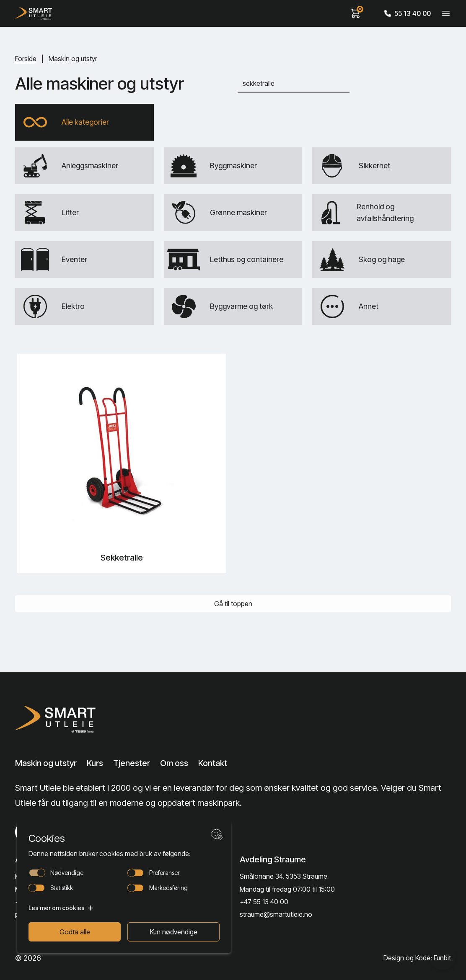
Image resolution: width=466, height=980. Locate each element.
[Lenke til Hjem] (62, 719)
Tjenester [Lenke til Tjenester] (132, 763)
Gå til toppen (233, 604)
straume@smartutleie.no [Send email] (276, 914)
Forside (26, 59)
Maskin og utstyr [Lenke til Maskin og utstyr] (46, 763)
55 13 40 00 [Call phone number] (408, 13)
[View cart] (356, 13)
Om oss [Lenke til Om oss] (174, 763)
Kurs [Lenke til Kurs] (95, 763)
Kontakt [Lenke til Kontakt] (213, 763)
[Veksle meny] (446, 13)
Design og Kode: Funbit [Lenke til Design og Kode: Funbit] (417, 958)
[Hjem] (34, 13)
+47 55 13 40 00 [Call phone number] (264, 902)
